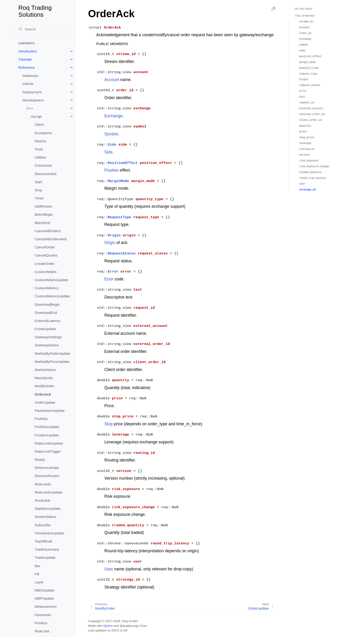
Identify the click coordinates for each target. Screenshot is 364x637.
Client (39, 125)
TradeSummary (47, 549)
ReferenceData (47, 468)
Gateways (30, 76)
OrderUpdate (45, 402)
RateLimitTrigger (48, 451)
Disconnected (45, 174)
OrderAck (43, 394)
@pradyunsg (128, 626)
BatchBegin (44, 214)
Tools (39, 149)
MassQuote (44, 378)
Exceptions (43, 133)
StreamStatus (45, 517)
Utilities (40, 157)
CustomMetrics (47, 288)
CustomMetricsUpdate (52, 296)
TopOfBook (43, 541)
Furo (144, 626)
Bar (37, 566)
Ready (40, 460)
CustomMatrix (46, 272)
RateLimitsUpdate (49, 443)
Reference (27, 67)
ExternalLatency (47, 321)
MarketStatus (45, 370)
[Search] (45, 29)
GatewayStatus (47, 345)
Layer (39, 582)
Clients (28, 84)
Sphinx (108, 626)
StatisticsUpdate (47, 509)
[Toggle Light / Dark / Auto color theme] (273, 9)
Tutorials (25, 59)
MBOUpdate (44, 590)
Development (33, 100)
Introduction (28, 51)
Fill (37, 574)
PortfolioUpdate (47, 427)
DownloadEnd (46, 313)
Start (38, 182)
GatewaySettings (48, 337)
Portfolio (41, 419)
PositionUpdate (47, 435)
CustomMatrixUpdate (51, 280)
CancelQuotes (46, 255)
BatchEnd (42, 223)
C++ (30, 108)
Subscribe (42, 525)
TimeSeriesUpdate (49, 533)
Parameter (43, 615)
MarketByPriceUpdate (52, 362)
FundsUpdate (45, 329)
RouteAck (42, 500)
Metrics (40, 141)
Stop (38, 190)
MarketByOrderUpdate (52, 353)
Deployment (32, 92)
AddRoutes (43, 206)
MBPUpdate (44, 598)
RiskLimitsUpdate (49, 492)
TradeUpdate (45, 557)
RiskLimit (42, 631)
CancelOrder (45, 247)
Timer (39, 198)
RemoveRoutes (47, 476)
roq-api (36, 116)
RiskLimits (43, 484)
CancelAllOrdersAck (51, 239)
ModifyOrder (44, 386)
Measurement (45, 606)
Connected (43, 165)
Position (41, 623)
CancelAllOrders (48, 231)
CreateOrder (45, 264)
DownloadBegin (47, 304)
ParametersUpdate (50, 411)
